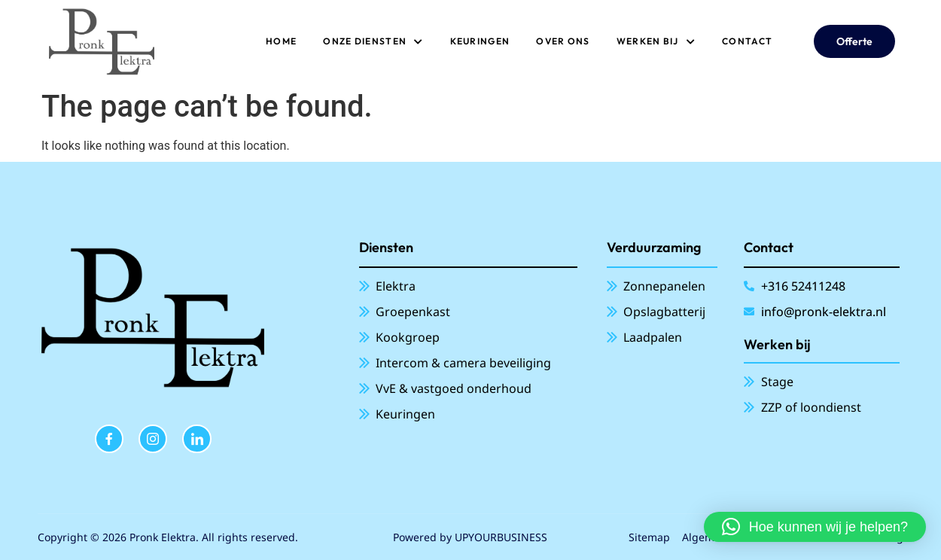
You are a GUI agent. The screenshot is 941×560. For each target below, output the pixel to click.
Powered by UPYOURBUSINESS (470, 537)
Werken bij (656, 41)
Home (281, 41)
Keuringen (480, 41)
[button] (815, 527)
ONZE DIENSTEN (373, 41)
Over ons (563, 41)
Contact (747, 41)
